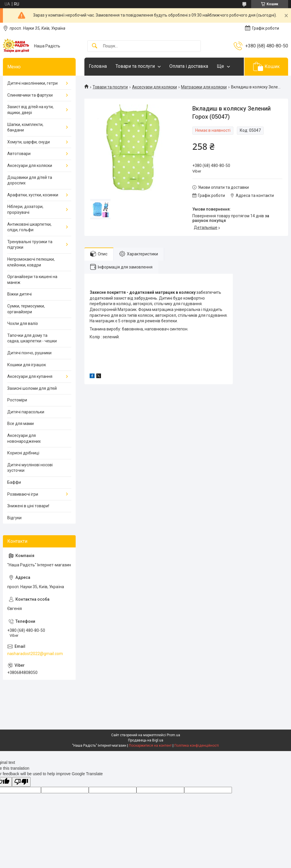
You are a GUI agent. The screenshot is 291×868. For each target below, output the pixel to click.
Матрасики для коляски (204, 87)
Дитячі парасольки (26, 412)
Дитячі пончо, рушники (29, 353)
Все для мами (21, 424)
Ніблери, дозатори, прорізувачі (25, 209)
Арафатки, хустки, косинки (33, 195)
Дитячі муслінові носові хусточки (30, 468)
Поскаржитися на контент (150, 746)
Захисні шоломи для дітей (32, 388)
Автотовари (19, 154)
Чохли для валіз (23, 323)
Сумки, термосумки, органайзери (26, 309)
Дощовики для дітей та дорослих (30, 180)
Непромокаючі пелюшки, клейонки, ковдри (31, 262)
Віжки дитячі (19, 294)
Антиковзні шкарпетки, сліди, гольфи (29, 227)
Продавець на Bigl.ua (146, 740)
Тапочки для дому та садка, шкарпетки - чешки (32, 338)
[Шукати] (95, 46)
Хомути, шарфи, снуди (29, 142)
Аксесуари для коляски (155, 87)
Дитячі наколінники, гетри (32, 83)
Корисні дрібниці (23, 453)
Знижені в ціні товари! (28, 506)
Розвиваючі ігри (23, 494)
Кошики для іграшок (27, 365)
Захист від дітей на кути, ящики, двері (30, 110)
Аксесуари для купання (30, 376)
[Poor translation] (21, 782)
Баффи (14, 482)
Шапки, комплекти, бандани (25, 127)
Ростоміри (17, 400)
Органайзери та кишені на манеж (32, 280)
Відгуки (14, 518)
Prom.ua (173, 735)
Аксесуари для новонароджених (24, 438)
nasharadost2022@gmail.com (35, 654)
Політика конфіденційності (197, 746)
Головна (98, 66)
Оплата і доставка (189, 66)
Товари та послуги (135, 66)
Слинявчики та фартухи (30, 95)
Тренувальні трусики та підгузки (30, 245)
